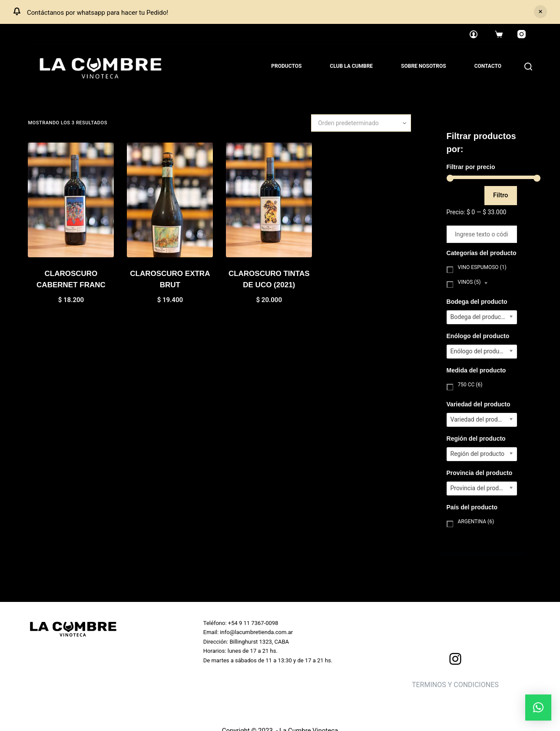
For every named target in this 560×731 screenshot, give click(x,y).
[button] (538, 708)
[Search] (528, 66)
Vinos (469, 282)
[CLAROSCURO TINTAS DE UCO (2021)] (269, 200)
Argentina (476, 522)
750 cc (470, 385)
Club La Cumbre (351, 66)
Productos (286, 66)
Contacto (488, 66)
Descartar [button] (540, 12)
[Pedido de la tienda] (361, 123)
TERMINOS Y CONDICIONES (455, 685)
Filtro (501, 195)
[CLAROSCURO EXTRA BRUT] (170, 200)
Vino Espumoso (482, 267)
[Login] (474, 34)
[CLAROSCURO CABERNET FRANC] (71, 200)
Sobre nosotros (424, 66)
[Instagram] (522, 34)
